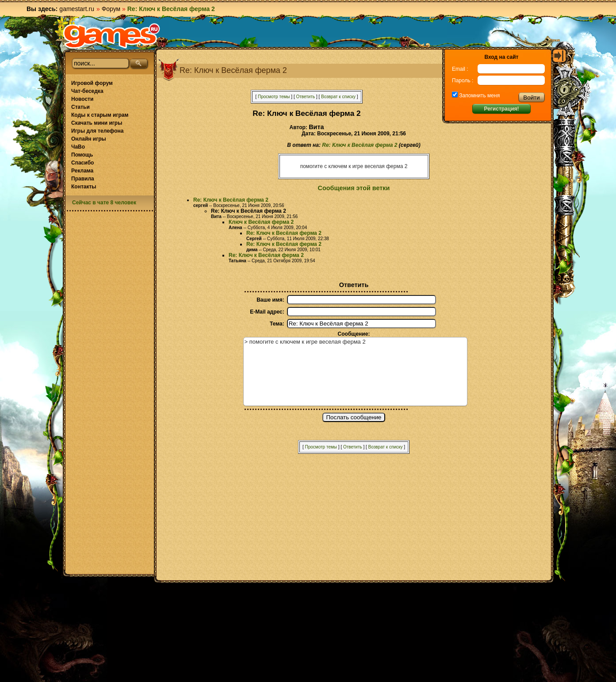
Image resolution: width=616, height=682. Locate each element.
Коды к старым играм (100, 115)
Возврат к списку (338, 97)
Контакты (84, 187)
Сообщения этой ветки (354, 188)
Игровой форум (92, 83)
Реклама (82, 171)
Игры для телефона (97, 131)
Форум (111, 9)
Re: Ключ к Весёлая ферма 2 (360, 145)
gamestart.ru (77, 9)
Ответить (305, 97)
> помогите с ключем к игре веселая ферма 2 (355, 372)
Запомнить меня (479, 96)
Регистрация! (501, 109)
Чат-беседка (87, 91)
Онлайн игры (89, 139)
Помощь (82, 155)
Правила (83, 179)
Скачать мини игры (97, 123)
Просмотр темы (274, 97)
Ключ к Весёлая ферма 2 (261, 222)
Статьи (80, 107)
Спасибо (82, 163)
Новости (82, 99)
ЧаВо (78, 147)
